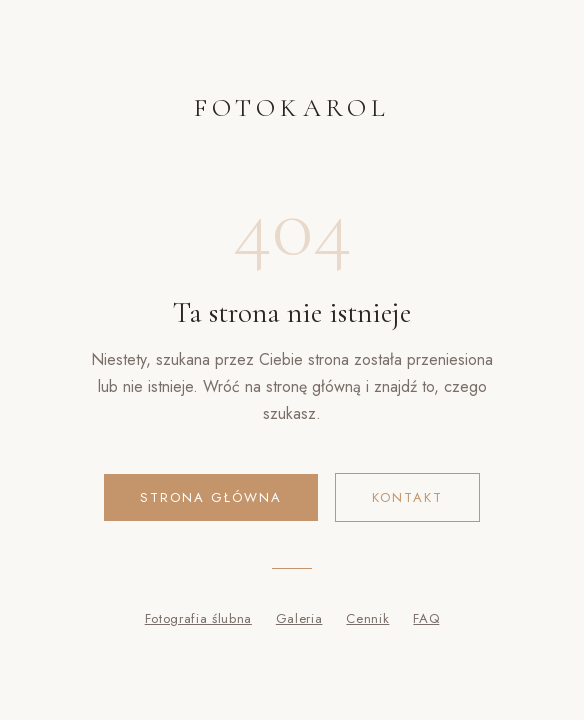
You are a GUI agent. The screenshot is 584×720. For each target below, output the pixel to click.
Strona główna (211, 497)
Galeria (299, 618)
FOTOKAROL (292, 107)
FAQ (426, 618)
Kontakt (407, 497)
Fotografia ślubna (198, 618)
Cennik (367, 618)
